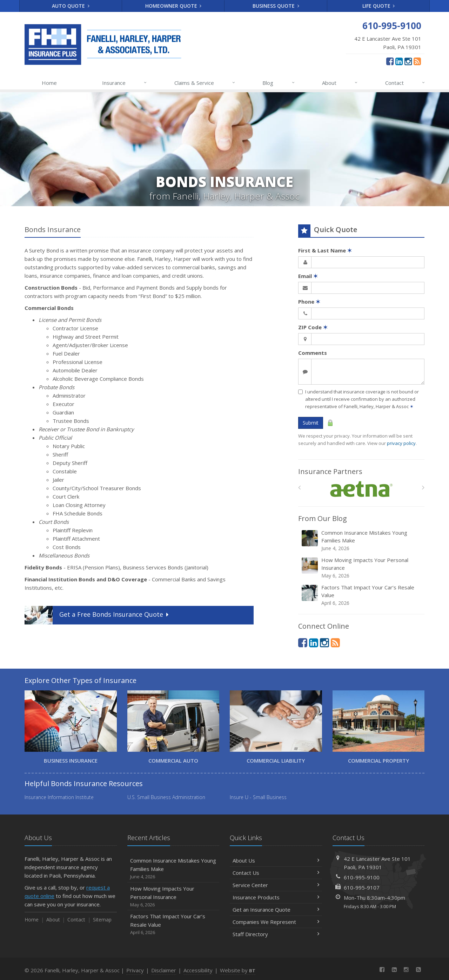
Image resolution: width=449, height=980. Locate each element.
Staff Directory (276, 934)
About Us (276, 860)
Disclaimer (164, 970)
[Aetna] (361, 489)
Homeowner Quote (173, 6)
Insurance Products (276, 897)
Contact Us (276, 873)
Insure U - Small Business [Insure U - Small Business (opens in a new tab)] (258, 797)
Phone (309, 302)
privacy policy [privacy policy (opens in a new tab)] (401, 443)
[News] (417, 61)
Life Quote (379, 6)
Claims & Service (205, 83)
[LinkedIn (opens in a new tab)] (399, 61)
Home (49, 83)
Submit (311, 423)
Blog (279, 83)
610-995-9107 (362, 887)
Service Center (276, 885)
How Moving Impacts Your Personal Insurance (362, 568)
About (340, 83)
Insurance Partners (330, 471)
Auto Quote (71, 6)
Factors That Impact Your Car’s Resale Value (362, 595)
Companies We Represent (276, 922)
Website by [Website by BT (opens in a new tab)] (238, 970)
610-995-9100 (362, 877)
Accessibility (198, 970)
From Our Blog (323, 518)
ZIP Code (313, 327)
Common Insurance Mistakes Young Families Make (362, 540)
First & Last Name (325, 250)
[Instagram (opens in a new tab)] (408, 61)
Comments (313, 353)
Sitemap (102, 920)
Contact (405, 83)
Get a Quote (97, 615)
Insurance (125, 83)
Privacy (135, 970)
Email (308, 276)
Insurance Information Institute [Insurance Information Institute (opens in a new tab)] (59, 797)
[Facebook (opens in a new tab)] (390, 61)
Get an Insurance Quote (276, 910)
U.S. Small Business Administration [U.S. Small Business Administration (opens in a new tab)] (166, 797)
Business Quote (276, 6)
